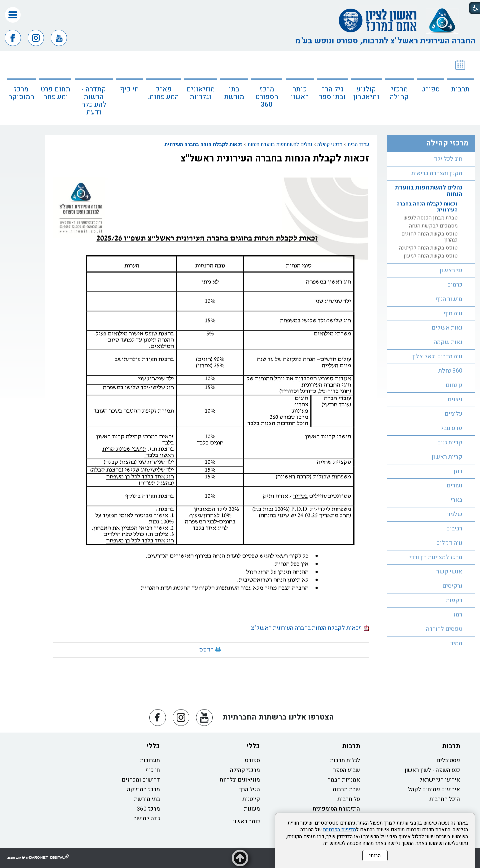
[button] (13, 15)
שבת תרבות (346, 789)
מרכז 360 (148, 809)
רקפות (454, 600)
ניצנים (455, 399)
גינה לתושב (147, 818)
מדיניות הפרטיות (339, 830)
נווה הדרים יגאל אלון (437, 356)
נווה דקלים (449, 543)
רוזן (458, 471)
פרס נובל (451, 428)
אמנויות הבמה (344, 780)
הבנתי (375, 856)
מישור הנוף (449, 299)
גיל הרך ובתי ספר (332, 93)
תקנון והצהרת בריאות (437, 173)
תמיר (456, 643)
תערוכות (150, 760)
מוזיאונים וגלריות (200, 93)
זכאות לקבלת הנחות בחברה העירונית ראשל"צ (275, 158)
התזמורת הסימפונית (336, 809)
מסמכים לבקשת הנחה (433, 226)
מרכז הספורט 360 (267, 97)
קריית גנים (450, 443)
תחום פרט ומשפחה (55, 93)
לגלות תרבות (345, 760)
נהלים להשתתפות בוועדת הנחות (280, 144)
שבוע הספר (346, 770)
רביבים (454, 529)
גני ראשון (451, 270)
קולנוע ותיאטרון (366, 93)
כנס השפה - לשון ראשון (432, 770)
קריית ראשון (447, 457)
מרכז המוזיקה (143, 789)
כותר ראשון (300, 93)
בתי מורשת (234, 93)
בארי (456, 500)
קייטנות (251, 799)
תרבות (460, 89)
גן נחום (454, 385)
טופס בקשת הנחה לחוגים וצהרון (429, 237)
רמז (458, 615)
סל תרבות (349, 799)
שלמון (455, 514)
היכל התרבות (445, 799)
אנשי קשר (449, 572)
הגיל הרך (250, 789)
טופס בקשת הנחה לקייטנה (428, 248)
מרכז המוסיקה (21, 93)
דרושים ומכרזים (141, 780)
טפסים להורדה (444, 629)
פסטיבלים (448, 760)
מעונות (252, 809)
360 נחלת (450, 371)
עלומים (453, 414)
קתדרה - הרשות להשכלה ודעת (94, 101)
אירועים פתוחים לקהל (434, 789)
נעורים (454, 486)
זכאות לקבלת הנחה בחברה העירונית (203, 144)
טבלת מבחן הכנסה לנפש (430, 218)
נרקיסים (452, 586)
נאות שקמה (448, 342)
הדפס (206, 650)
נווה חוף (453, 313)
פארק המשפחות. (163, 93)
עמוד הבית (358, 144)
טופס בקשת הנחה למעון (431, 256)
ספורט (430, 89)
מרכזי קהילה (399, 93)
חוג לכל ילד (448, 159)
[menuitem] (460, 88)
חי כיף (129, 89)
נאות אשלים (447, 328)
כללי (253, 746)
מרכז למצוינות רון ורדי (436, 557)
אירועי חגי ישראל (440, 780)
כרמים (455, 285)
